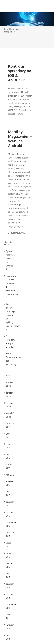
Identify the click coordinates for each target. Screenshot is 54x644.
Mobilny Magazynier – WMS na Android (20, 139)
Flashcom (45, 30)
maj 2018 (10, 475)
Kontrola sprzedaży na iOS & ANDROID (20, 73)
